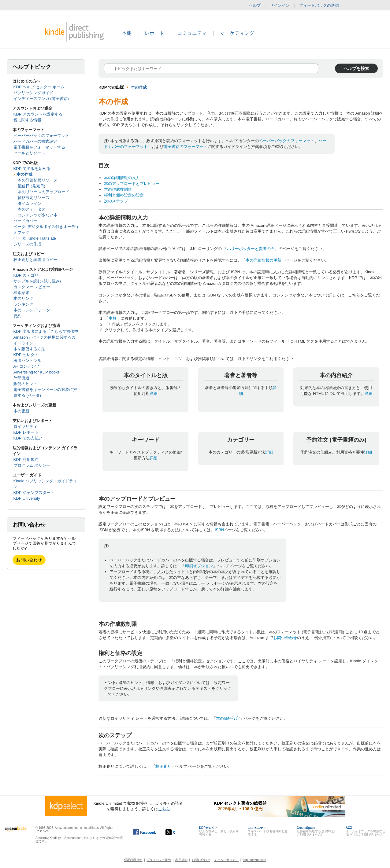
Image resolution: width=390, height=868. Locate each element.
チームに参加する (226, 860)
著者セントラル (27, 360)
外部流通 (21, 378)
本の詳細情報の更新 (264, 260)
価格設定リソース (34, 198)
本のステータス (32, 209)
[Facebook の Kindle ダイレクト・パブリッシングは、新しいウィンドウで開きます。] (145, 832)
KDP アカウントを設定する (38, 114)
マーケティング (237, 33)
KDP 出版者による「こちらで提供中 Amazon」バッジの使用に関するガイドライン (46, 337)
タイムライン (30, 203)
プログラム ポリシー (32, 465)
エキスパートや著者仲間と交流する (268, 831)
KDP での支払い (28, 438)
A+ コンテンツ (26, 366)
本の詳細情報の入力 (122, 178)
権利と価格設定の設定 (124, 195)
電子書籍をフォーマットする (39, 147)
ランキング (23, 304)
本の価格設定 (228, 718)
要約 (17, 316)
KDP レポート (26, 432)
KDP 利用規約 (26, 460)
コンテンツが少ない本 (38, 215)
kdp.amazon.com (254, 860)
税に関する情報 (27, 120)
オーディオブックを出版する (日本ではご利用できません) (366, 831)
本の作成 (24, 174)
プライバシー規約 (159, 860)
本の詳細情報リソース (38, 180)
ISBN (219, 530)
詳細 (154, 394)
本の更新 (21, 411)
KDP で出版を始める (32, 169)
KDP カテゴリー (28, 275)
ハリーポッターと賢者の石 (251, 249)
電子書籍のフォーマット (186, 147)
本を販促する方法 (29, 349)
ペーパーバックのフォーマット (41, 136)
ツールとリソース (29, 153)
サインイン (280, 5)
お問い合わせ (29, 560)
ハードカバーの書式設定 (35, 141)
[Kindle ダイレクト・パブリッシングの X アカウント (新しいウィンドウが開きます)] (177, 832)
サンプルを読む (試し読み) (37, 281)
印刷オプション (199, 566)
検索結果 (21, 293)
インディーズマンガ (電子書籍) (41, 99)
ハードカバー (25, 221)
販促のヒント (25, 384)
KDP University (27, 498)
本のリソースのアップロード (44, 192)
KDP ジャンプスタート (34, 493)
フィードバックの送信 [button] (322, 6)
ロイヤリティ (25, 427)
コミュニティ (192, 33)
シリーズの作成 (27, 244)
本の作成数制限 (118, 189)
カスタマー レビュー (32, 287)
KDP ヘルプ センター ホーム (39, 87)
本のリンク (23, 298)
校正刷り (163, 766)
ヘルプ (255, 5)
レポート (154, 33)
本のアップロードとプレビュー (132, 184)
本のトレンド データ (32, 310)
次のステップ (116, 201)
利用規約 (181, 860)
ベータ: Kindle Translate (35, 238)
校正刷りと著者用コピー (35, 260)
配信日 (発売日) (32, 186)
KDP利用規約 (133, 860)
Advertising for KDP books (37, 372)
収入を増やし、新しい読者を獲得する (219, 831)
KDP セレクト (26, 355)
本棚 (127, 33)
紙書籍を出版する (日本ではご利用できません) (316, 831)
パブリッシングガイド (33, 93)
